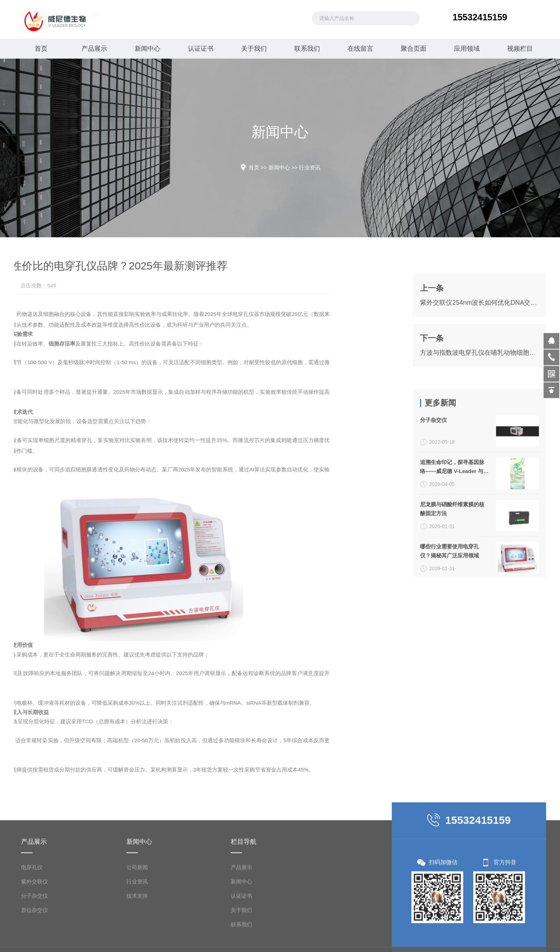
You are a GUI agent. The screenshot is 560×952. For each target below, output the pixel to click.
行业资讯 (310, 167)
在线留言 (360, 49)
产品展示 (94, 49)
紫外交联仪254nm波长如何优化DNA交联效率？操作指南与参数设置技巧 (479, 350)
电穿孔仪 (32, 941)
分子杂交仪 (433, 514)
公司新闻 (137, 941)
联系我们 (306, 49)
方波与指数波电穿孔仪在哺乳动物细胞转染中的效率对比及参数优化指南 (479, 400)
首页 (41, 49)
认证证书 (200, 49)
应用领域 (466, 49)
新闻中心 (147, 49)
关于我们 (253, 49)
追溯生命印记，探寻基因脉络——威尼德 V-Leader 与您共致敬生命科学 (454, 561)
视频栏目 (519, 49)
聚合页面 (413, 49)
